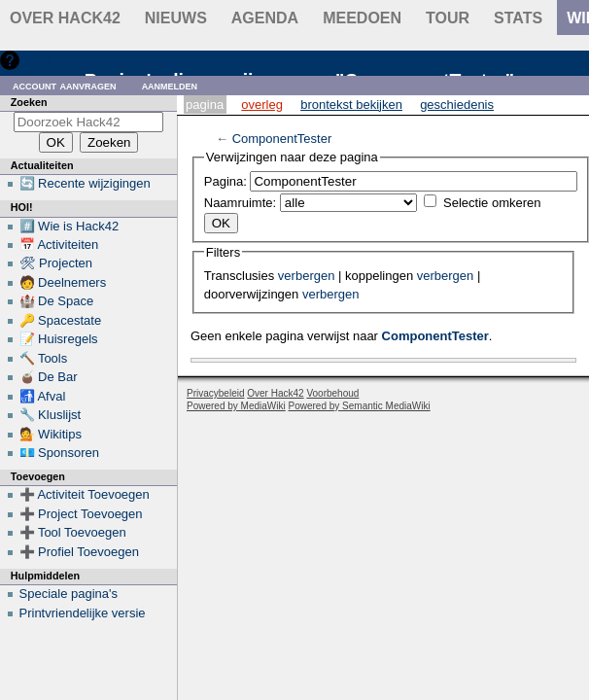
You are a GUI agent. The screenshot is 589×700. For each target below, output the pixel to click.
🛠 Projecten (56, 263)
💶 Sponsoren (60, 453)
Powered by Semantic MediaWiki (360, 406)
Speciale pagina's (69, 594)
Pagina (205, 105)
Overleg (262, 105)
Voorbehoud (332, 393)
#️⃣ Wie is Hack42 (69, 226)
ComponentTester (282, 139)
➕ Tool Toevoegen (73, 532)
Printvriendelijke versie (83, 613)
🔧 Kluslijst (51, 415)
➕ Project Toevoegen (81, 514)
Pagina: (225, 181)
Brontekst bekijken (351, 105)
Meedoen (362, 18)
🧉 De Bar (49, 377)
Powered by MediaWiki (236, 406)
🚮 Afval (43, 396)
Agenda (265, 18)
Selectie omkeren (492, 203)
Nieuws (176, 18)
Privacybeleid (215, 393)
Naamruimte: (240, 203)
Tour (448, 18)
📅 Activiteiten (59, 245)
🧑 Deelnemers (63, 282)
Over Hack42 (65, 18)
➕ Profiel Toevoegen (79, 552)
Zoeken (29, 102)
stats (518, 18)
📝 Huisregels (59, 339)
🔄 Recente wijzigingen (85, 183)
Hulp (37, 60)
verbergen (307, 276)
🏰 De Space (57, 301)
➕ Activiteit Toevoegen (85, 494)
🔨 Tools (44, 358)
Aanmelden (170, 85)
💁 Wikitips (51, 434)
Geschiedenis (457, 105)
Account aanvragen (65, 85)
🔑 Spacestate (61, 320)
